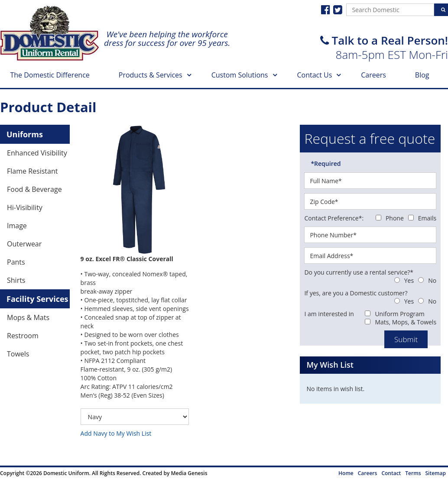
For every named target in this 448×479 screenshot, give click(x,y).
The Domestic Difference (50, 75)
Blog (422, 75)
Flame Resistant (32, 171)
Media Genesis (189, 473)
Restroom (23, 336)
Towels (18, 354)
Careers (373, 75)
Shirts (16, 280)
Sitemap (436, 473)
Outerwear (24, 244)
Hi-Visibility (25, 207)
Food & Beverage (34, 189)
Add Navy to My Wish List (116, 433)
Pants (16, 262)
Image (17, 226)
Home (346, 473)
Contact (391, 473)
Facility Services (37, 299)
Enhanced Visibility (37, 153)
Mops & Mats (28, 317)
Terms (413, 473)
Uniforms (25, 134)
